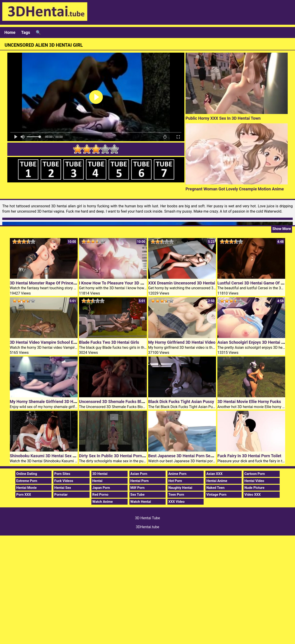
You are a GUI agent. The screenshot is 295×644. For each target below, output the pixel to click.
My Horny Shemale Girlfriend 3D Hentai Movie (52, 402)
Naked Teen (216, 488)
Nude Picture (254, 488)
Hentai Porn (139, 481)
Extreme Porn (27, 481)
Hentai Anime (217, 481)
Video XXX (253, 495)
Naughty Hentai (180, 488)
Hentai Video (254, 481)
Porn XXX (24, 495)
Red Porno (100, 495)
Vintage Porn (216, 495)
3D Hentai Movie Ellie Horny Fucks (249, 402)
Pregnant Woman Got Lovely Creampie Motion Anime (235, 189)
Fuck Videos (64, 481)
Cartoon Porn (255, 474)
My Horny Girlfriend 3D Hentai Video (182, 342)
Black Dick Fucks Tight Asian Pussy (181, 402)
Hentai (97, 481)
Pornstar (61, 495)
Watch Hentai (141, 502)
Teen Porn (176, 495)
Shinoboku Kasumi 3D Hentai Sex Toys (46, 456)
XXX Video (176, 502)
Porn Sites (62, 474)
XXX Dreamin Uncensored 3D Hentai (182, 283)
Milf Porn (137, 488)
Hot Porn (175, 481)
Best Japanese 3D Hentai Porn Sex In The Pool (191, 456)
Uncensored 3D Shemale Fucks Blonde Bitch (120, 402)
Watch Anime (102, 502)
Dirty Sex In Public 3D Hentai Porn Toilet (116, 456)
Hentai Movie (26, 488)
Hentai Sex (63, 488)
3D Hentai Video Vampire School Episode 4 (49, 342)
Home (10, 32)
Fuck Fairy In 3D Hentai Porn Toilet (249, 456)
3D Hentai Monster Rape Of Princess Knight (50, 283)
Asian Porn (139, 474)
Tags (26, 32)
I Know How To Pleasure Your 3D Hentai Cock (121, 283)
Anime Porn (177, 474)
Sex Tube (137, 495)
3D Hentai (100, 474)
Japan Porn (101, 488)
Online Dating (27, 474)
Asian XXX (214, 474)
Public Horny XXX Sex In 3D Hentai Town (223, 118)
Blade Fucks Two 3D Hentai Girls (109, 342)
